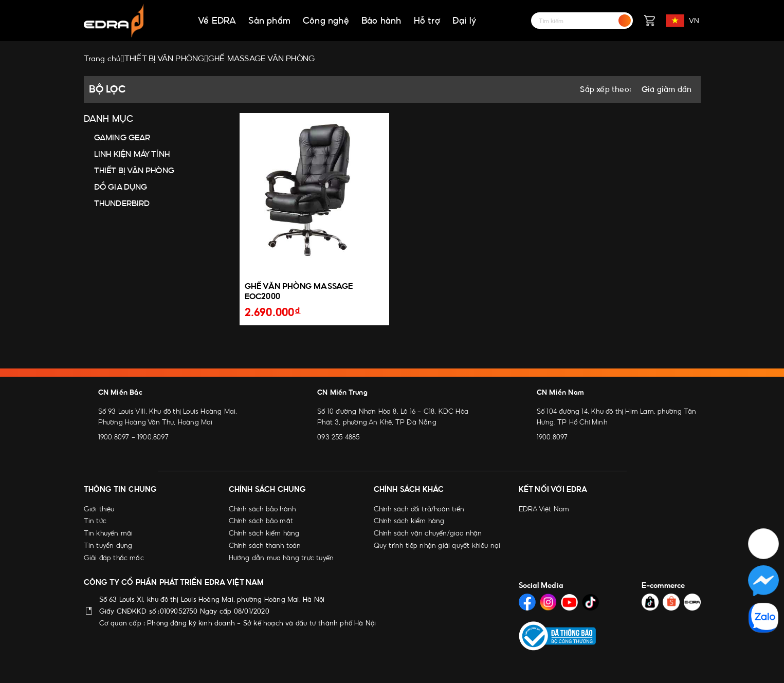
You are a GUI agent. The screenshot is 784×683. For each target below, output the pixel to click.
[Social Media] (527, 602)
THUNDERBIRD (122, 203)
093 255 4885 (338, 437)
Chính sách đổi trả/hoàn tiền (419, 509)
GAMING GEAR (122, 137)
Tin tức (95, 521)
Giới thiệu (99, 509)
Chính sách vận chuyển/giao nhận (428, 533)
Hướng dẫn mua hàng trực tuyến (281, 558)
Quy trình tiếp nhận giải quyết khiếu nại (437, 545)
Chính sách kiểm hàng (264, 533)
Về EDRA (217, 21)
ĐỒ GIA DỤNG (121, 187)
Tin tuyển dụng (108, 545)
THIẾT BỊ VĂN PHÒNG (134, 170)
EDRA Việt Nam (544, 509)
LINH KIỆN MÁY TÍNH (132, 154)
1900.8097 (114, 437)
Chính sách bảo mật (261, 521)
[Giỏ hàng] (649, 21)
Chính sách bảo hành (262, 509)
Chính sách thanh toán (265, 545)
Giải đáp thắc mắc (114, 558)
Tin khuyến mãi (108, 533)
